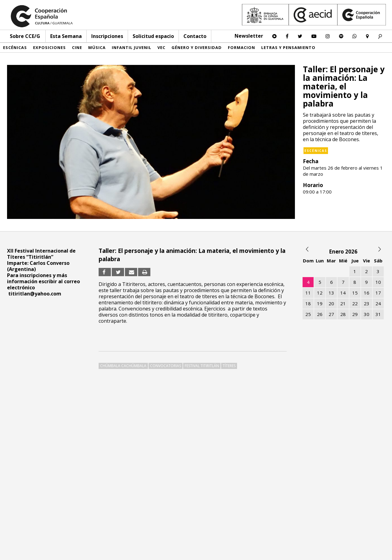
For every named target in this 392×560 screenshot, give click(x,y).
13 (331, 293)
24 (378, 303)
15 (355, 293)
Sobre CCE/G (25, 36)
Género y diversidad (197, 47)
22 (355, 303)
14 (343, 293)
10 (378, 282)
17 (378, 293)
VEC (161, 47)
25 (308, 314)
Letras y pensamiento (288, 47)
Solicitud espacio (153, 36)
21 (343, 303)
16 (367, 293)
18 (308, 303)
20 (331, 303)
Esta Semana (66, 36)
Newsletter (249, 36)
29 (355, 314)
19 (320, 303)
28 (343, 314)
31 (378, 314)
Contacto (195, 36)
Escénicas (15, 47)
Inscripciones (107, 36)
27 (331, 314)
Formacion (241, 47)
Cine (77, 47)
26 (320, 314)
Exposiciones (49, 47)
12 (320, 293)
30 (367, 314)
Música (97, 47)
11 (308, 293)
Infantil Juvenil (132, 47)
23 (367, 303)
